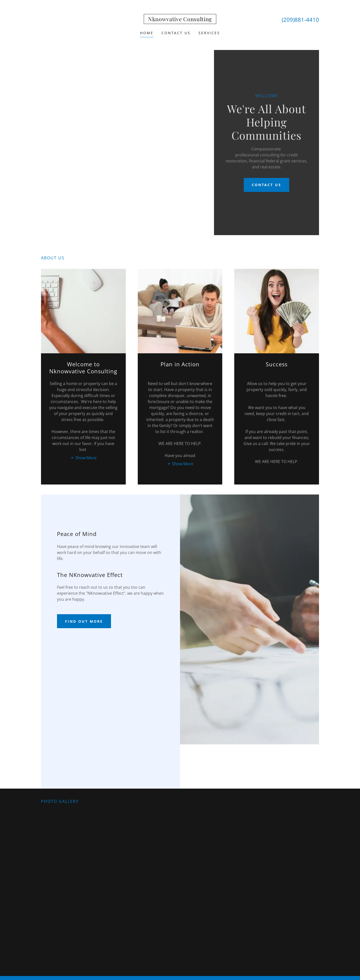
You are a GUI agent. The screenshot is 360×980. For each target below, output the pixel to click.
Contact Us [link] (176, 33)
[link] (180, 20)
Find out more (84, 621)
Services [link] (209, 33)
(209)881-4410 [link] (300, 19)
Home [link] (147, 33)
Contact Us (267, 185)
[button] (83, 458)
